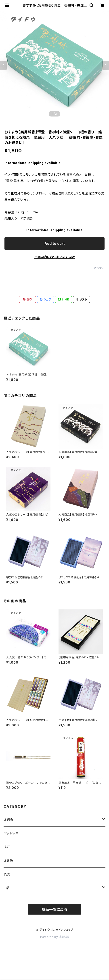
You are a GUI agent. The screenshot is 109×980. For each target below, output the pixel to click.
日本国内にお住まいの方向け (54, 257)
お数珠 (8, 860)
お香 (7, 888)
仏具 (7, 874)
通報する (99, 268)
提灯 (7, 847)
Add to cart (55, 244)
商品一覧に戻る (54, 909)
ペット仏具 (11, 833)
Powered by (54, 937)
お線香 (8, 819)
